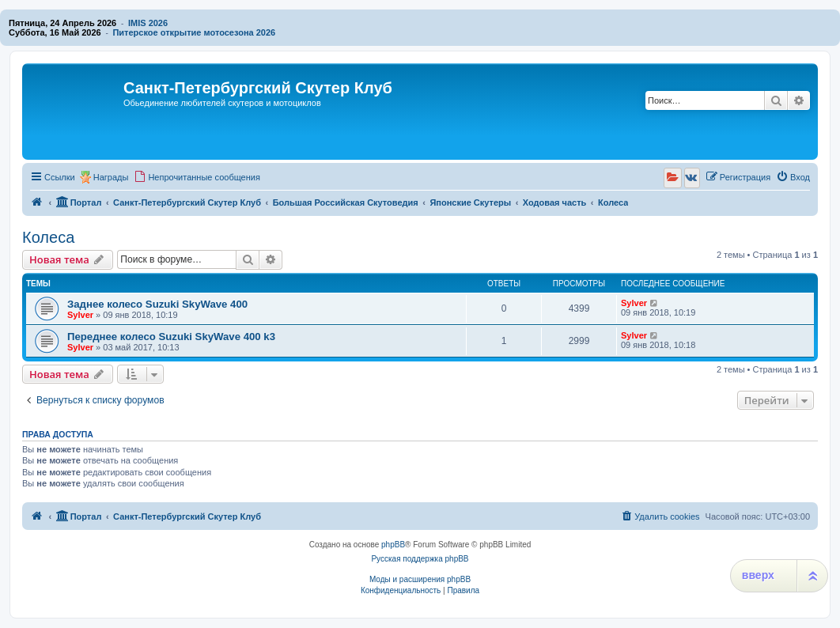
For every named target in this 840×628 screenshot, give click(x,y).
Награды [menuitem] (111, 177)
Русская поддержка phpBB (420, 559)
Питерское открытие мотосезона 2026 (194, 32)
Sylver (80, 315)
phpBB (393, 545)
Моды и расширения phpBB (420, 579)
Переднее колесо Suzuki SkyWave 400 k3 (171, 337)
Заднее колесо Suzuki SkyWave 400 (157, 304)
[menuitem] (197, 177)
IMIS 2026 (148, 23)
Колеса (48, 237)
